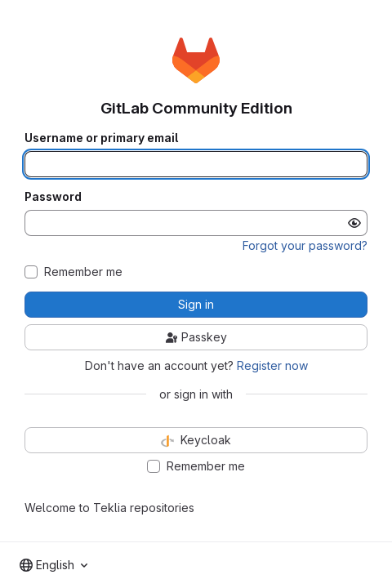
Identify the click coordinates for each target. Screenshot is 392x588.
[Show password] (354, 223)
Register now (272, 365)
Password (53, 197)
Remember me (83, 272)
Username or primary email (101, 138)
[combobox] (53, 565)
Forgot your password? (305, 245)
